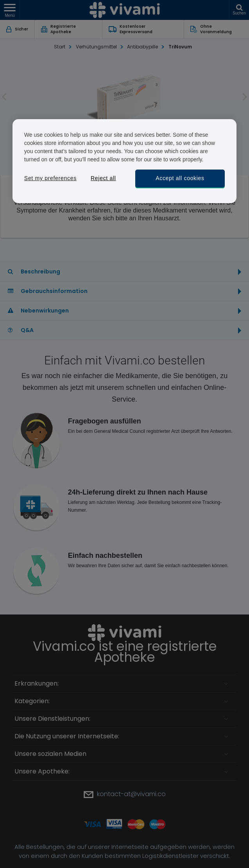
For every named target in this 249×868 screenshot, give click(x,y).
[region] (124, 161)
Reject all (103, 178)
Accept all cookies (180, 178)
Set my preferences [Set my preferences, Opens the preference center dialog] (50, 178)
